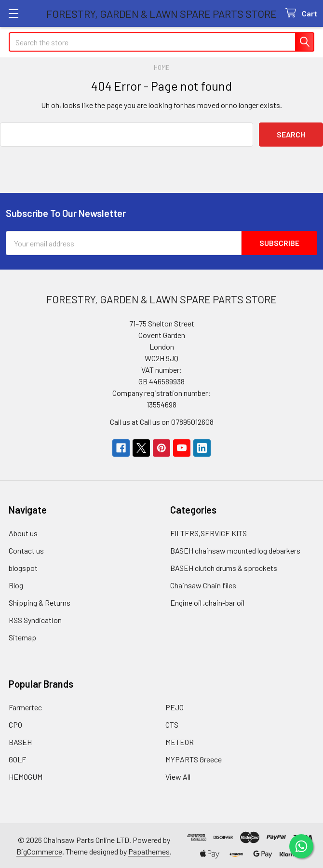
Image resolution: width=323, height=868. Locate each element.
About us (23, 533)
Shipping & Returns (40, 602)
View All (178, 776)
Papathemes (149, 851)
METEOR (180, 741)
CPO (15, 724)
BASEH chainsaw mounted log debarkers (235, 550)
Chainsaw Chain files (203, 585)
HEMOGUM (26, 776)
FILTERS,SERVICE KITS (209, 533)
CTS (172, 724)
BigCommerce (39, 851)
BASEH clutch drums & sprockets (224, 567)
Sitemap (22, 637)
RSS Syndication (35, 619)
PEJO (175, 707)
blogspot (23, 567)
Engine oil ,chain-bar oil (207, 602)
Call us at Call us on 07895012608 (162, 421)
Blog (16, 585)
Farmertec (25, 707)
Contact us (26, 550)
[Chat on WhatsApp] (301, 846)
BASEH (20, 741)
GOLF (17, 759)
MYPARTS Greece (194, 759)
